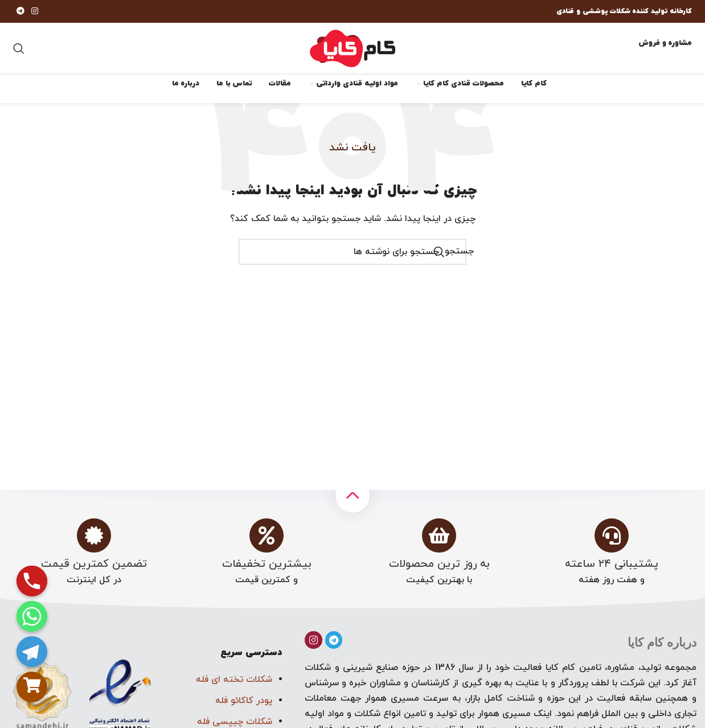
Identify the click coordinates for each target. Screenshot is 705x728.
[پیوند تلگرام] (21, 12)
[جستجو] (19, 48)
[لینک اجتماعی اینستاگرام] (35, 12)
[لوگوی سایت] (352, 48)
